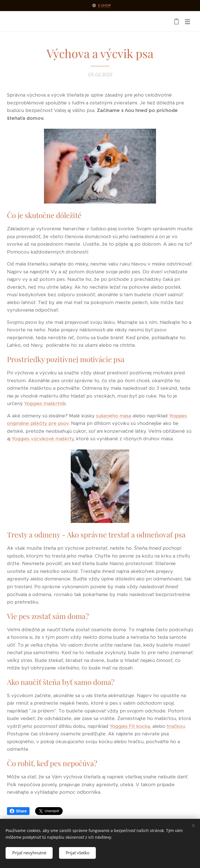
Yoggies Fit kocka (130, 726)
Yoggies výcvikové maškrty (43, 439)
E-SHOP (104, 5)
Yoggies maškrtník (45, 403)
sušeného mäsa (114, 416)
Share (18, 811)
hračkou (176, 726)
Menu (187, 22)
